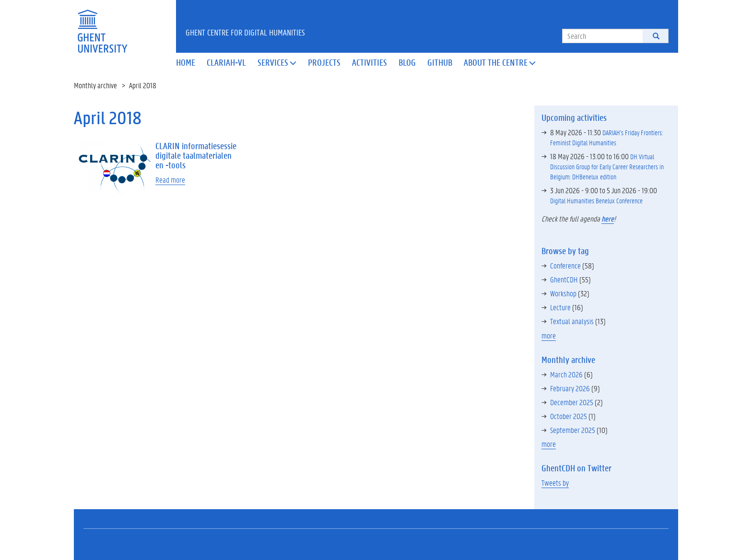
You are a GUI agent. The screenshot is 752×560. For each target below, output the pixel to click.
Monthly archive (95, 85)
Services (277, 62)
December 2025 (572, 402)
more (549, 335)
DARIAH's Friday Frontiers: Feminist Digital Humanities (606, 137)
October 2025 (569, 416)
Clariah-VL (226, 62)
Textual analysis (572, 321)
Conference (565, 265)
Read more (170, 180)
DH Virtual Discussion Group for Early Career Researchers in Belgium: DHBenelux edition (607, 166)
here (608, 218)
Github (440, 62)
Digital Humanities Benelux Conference (596, 200)
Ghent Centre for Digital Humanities (245, 32)
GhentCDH (564, 279)
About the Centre (500, 62)
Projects (324, 62)
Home (186, 62)
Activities (370, 62)
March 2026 (566, 374)
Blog (407, 62)
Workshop (563, 293)
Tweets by (555, 483)
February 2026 (570, 388)
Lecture (560, 307)
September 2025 (573, 430)
